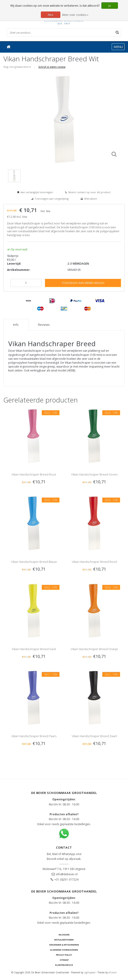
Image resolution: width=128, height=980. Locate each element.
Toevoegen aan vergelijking (52, 199)
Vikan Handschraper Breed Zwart (94, 736)
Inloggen (64, 935)
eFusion (113, 972)
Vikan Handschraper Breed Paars (34, 736)
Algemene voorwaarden (64, 950)
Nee (51, 15)
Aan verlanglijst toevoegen (37, 192)
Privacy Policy (64, 955)
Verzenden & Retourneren (64, 945)
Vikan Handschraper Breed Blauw (34, 562)
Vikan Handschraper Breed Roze (34, 474)
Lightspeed (90, 972)
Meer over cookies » (75, 15)
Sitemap (64, 960)
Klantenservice (64, 965)
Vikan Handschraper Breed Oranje (94, 649)
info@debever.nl (67, 874)
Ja (110, 6)
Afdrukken (91, 199)
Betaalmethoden (64, 940)
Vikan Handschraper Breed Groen (94, 474)
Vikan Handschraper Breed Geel (34, 649)
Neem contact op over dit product (89, 192)
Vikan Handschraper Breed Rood (94, 562)
